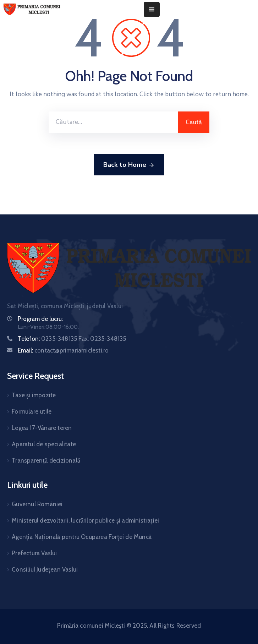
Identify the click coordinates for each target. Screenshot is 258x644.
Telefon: (72, 339)
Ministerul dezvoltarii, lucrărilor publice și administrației (85, 520)
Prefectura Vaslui (34, 553)
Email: (63, 350)
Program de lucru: (40, 319)
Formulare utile (32, 411)
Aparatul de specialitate (44, 444)
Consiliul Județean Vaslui (45, 569)
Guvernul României (37, 504)
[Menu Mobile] (152, 9)
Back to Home (129, 165)
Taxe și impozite (34, 395)
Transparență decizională (46, 460)
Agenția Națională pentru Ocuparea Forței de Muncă (82, 537)
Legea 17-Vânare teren (42, 428)
